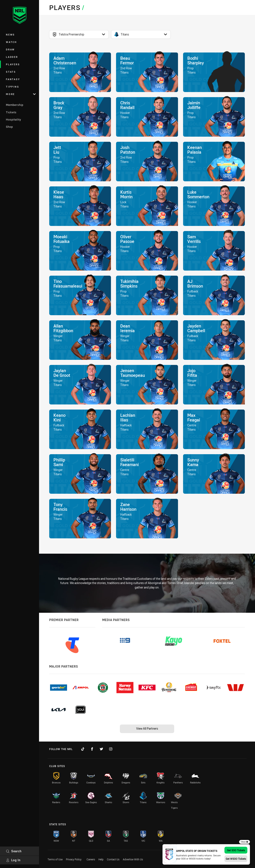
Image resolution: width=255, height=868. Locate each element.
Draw (10, 49)
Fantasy (13, 79)
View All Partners (147, 728)
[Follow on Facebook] (92, 749)
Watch (11, 42)
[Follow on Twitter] (101, 749)
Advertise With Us (133, 859)
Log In (13, 860)
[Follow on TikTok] (83, 749)
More (21, 94)
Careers (91, 859)
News (10, 35)
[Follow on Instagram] (111, 749)
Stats (11, 72)
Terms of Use (55, 859)
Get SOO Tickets (236, 850)
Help (101, 859)
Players (13, 64)
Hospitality (13, 119)
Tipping (13, 87)
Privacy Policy (74, 859)
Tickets (11, 112)
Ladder (12, 57)
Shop (9, 127)
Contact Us (113, 859)
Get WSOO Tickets (236, 859)
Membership (15, 105)
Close (244, 842)
